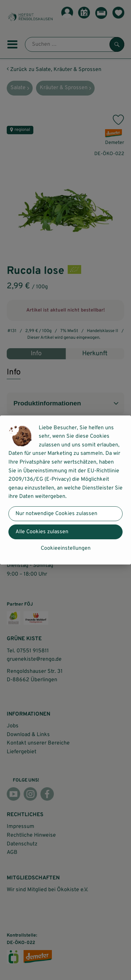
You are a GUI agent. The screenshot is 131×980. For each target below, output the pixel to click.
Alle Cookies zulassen (42, 532)
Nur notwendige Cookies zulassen (56, 514)
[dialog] (65, 490)
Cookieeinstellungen (66, 548)
